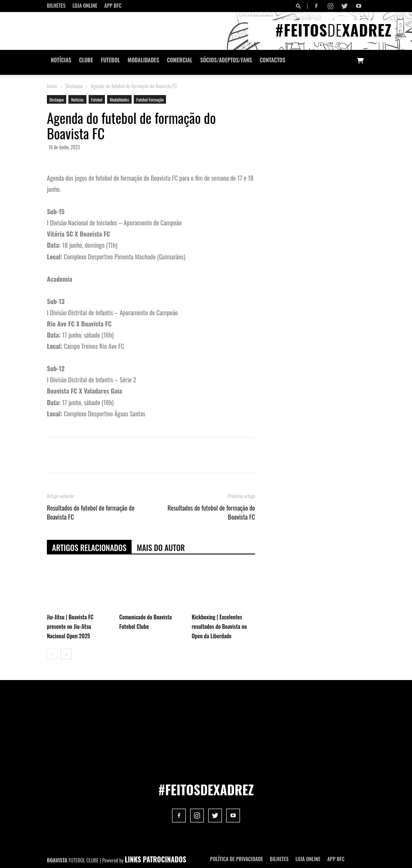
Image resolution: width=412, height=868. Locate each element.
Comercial (180, 60)
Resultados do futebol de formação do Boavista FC (91, 512)
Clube (86, 60)
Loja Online (85, 5)
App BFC (113, 5)
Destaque (74, 86)
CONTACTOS (273, 60)
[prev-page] (52, 654)
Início (52, 86)
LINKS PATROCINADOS (155, 859)
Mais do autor (161, 548)
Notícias (61, 60)
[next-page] (66, 654)
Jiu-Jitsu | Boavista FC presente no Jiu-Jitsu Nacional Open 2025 (70, 626)
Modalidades (143, 60)
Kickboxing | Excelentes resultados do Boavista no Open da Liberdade (219, 626)
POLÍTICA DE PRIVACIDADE (237, 859)
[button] (300, 6)
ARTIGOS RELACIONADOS (89, 548)
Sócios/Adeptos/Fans (226, 60)
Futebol (111, 60)
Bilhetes (56, 5)
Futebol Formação (150, 100)
